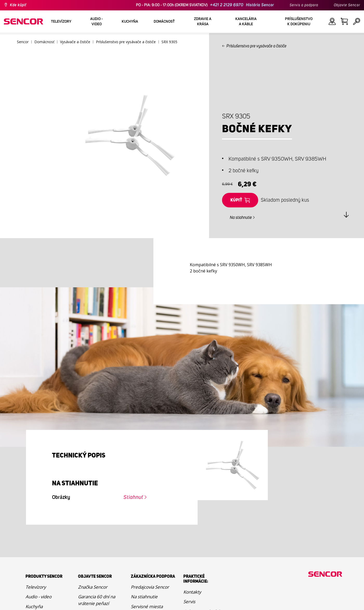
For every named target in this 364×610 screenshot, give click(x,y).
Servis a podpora (304, 5)
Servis (189, 602)
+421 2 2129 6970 (227, 5)
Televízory (36, 587)
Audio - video (38, 597)
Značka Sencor (93, 587)
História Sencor (260, 5)
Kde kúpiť (18, 5)
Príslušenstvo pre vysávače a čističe (256, 46)
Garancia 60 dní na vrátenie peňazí (97, 600)
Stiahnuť (133, 497)
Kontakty (192, 592)
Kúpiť (236, 200)
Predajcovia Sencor (150, 587)
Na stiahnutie (241, 218)
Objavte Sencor (347, 5)
